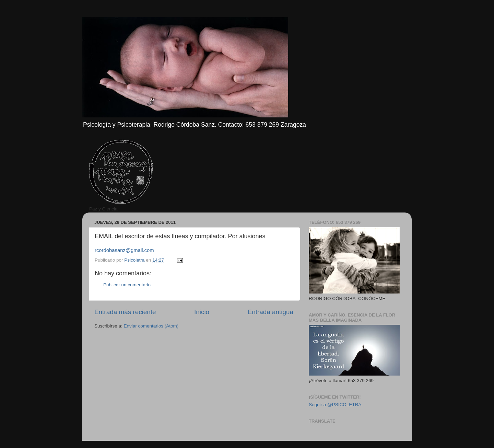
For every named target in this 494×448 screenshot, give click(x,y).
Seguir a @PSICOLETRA (335, 405)
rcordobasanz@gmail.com (124, 250)
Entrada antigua (270, 312)
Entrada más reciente (125, 312)
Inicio (202, 312)
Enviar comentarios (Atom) (151, 326)
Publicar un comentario (127, 285)
